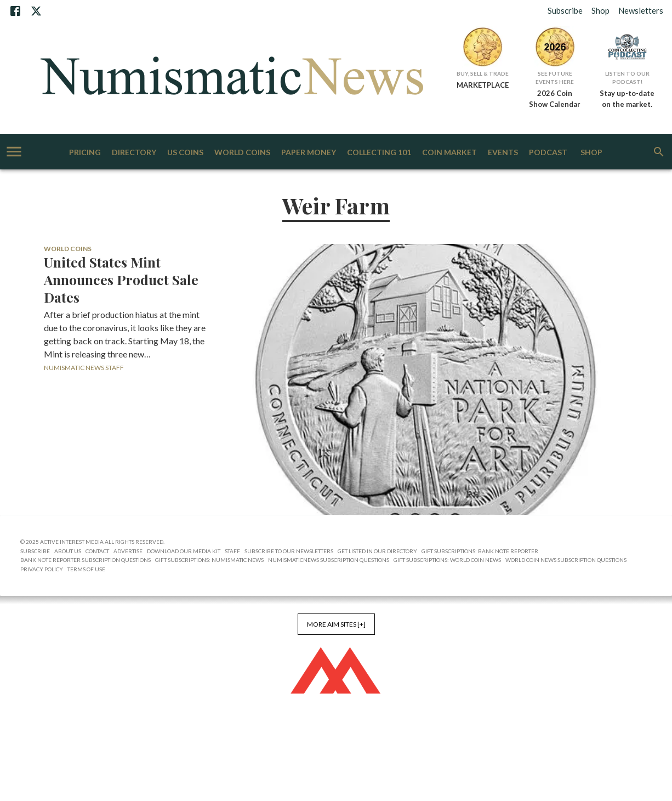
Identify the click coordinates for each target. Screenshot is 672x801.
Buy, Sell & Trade (483, 73)
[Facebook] (15, 11)
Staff (232, 551)
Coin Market (449, 153)
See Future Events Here (555, 78)
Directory (134, 153)
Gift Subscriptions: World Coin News (447, 560)
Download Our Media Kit (184, 551)
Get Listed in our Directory (377, 551)
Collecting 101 (379, 153)
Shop (600, 10)
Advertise (128, 551)
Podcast (548, 153)
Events (503, 153)
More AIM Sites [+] (336, 624)
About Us (68, 551)
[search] (659, 152)
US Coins (185, 153)
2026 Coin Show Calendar (555, 99)
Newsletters (641, 10)
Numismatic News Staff (84, 368)
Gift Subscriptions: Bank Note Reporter (480, 551)
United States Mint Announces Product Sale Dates (121, 280)
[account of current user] (14, 152)
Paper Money (309, 153)
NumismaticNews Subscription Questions (329, 560)
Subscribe (565, 10)
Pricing (85, 153)
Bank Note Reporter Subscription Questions (86, 560)
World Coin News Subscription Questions (566, 560)
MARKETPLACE (483, 85)
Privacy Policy (42, 569)
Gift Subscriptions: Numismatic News (209, 560)
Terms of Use (86, 569)
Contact (97, 551)
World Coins (242, 153)
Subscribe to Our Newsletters (289, 551)
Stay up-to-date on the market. (627, 99)
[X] (36, 11)
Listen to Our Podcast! (627, 78)
